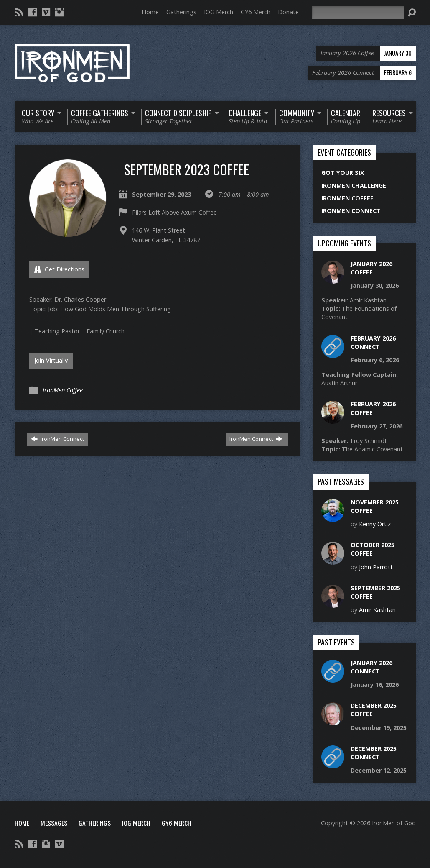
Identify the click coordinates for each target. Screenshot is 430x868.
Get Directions (59, 269)
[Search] (358, 12)
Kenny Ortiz (375, 524)
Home (150, 12)
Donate (288, 12)
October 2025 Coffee (373, 549)
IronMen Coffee (63, 390)
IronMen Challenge (354, 186)
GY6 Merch (256, 12)
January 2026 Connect (371, 667)
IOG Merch (219, 12)
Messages (54, 823)
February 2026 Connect (373, 342)
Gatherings (181, 12)
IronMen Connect (57, 439)
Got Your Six (343, 173)
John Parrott (376, 567)
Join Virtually (51, 360)
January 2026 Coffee (371, 268)
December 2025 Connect (374, 753)
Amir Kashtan (377, 610)
